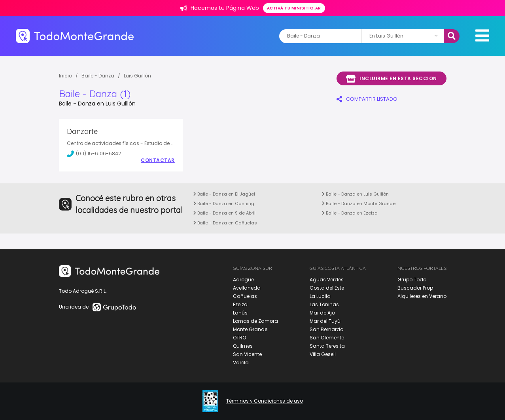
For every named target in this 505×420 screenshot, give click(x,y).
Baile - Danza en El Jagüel (224, 194)
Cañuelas (245, 296)
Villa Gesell (323, 354)
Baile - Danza (98, 76)
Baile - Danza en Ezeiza (350, 213)
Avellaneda (247, 288)
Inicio (65, 76)
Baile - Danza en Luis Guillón (355, 194)
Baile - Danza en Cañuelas (225, 223)
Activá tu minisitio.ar (294, 8)
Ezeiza (240, 304)
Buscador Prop (415, 288)
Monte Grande (250, 329)
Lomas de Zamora (255, 321)
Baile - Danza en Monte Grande (359, 203)
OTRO (239, 338)
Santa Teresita (327, 346)
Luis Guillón (137, 76)
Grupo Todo (412, 280)
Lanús (240, 313)
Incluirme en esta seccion (392, 79)
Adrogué (243, 280)
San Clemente (327, 338)
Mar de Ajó (322, 313)
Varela (241, 363)
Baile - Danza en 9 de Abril (224, 213)
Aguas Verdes (327, 280)
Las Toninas (324, 304)
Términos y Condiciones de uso (265, 401)
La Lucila (320, 296)
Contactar (158, 160)
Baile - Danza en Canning (224, 203)
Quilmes (243, 346)
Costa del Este (327, 288)
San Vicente (247, 354)
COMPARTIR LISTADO (367, 99)
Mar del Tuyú (325, 321)
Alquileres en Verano (422, 296)
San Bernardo (326, 329)
